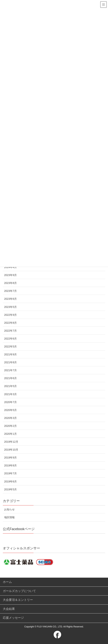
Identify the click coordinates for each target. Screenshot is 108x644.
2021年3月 (10, 394)
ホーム (7, 582)
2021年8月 (10, 362)
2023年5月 (10, 307)
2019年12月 (11, 442)
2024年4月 (10, 267)
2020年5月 (10, 410)
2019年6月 (10, 481)
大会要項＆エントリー (18, 600)
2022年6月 (10, 339)
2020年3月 (10, 418)
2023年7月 (10, 291)
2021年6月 (10, 378)
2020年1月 (10, 434)
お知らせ (9, 509)
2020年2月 (10, 426)
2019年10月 (11, 450)
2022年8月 (10, 323)
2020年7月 (10, 402)
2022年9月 (10, 315)
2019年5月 (10, 489)
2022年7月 (10, 331)
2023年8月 (10, 283)
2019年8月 (10, 465)
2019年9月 (10, 458)
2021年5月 (10, 386)
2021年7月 (10, 370)
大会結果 (9, 609)
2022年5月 (10, 347)
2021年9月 (10, 354)
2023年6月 (10, 299)
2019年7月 (10, 473)
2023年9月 (10, 275)
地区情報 (9, 517)
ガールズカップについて (19, 591)
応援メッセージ (13, 618)
